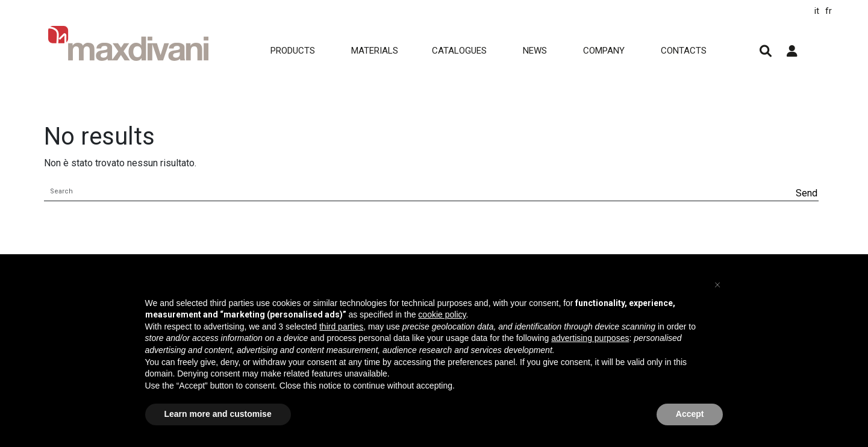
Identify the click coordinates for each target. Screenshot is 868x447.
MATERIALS (375, 51)
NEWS (535, 51)
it (817, 11)
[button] (717, 283)
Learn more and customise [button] (218, 414)
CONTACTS (684, 51)
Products (293, 51)
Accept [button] (690, 414)
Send (807, 193)
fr (829, 11)
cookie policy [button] (442, 314)
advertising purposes (590, 338)
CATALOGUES (459, 51)
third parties (341, 327)
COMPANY (604, 51)
